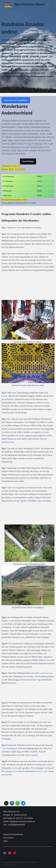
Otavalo (5, 396)
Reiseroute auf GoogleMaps (16, 100)
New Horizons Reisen (30, 4)
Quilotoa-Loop (8, 442)
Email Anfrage (28, 161)
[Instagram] (10, 853)
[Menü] (51, 4)
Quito (19, 228)
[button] (6, 803)
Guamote (42, 673)
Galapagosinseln (11, 771)
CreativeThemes (10, 865)
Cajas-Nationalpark (9, 748)
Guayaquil (34, 755)
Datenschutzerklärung (13, 834)
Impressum (9, 838)
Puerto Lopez (43, 771)
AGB (5, 841)
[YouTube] (15, 853)
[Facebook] (5, 853)
